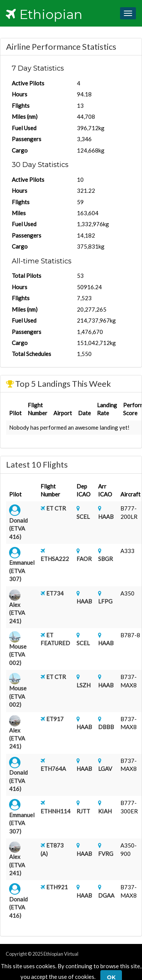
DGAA (106, 895)
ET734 (55, 593)
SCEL (83, 517)
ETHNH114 (55, 811)
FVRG (106, 854)
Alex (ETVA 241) (17, 613)
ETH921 (57, 887)
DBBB (106, 727)
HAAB (106, 517)
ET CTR (56, 508)
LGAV (105, 769)
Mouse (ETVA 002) (18, 655)
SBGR (105, 559)
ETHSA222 (55, 559)
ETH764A (53, 769)
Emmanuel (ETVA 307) (22, 571)
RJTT (83, 811)
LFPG (105, 601)
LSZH (83, 685)
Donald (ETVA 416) (18, 529)
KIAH (105, 811)
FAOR (84, 559)
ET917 (55, 719)
